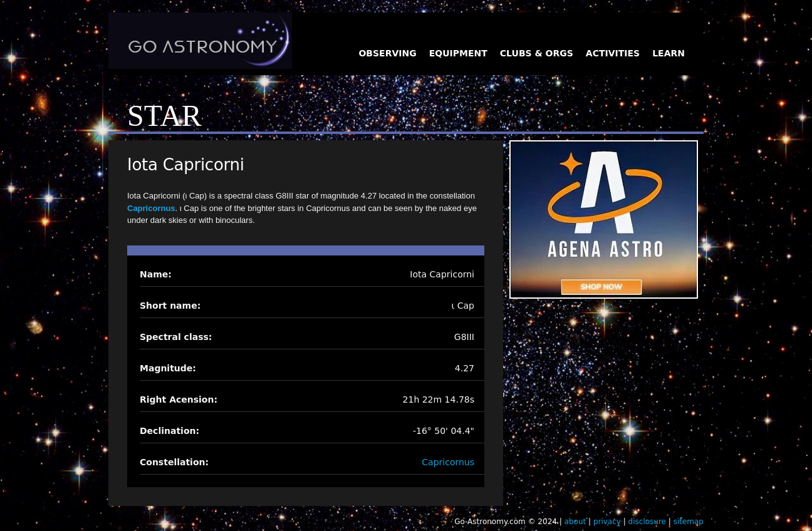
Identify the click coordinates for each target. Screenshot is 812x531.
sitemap (689, 522)
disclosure (647, 522)
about (575, 522)
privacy (607, 522)
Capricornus (151, 208)
